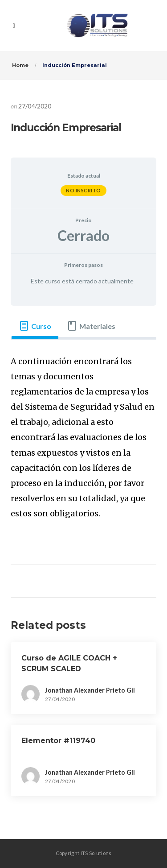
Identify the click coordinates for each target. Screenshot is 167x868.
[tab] (35, 326)
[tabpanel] (83, 443)
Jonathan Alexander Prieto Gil (90, 690)
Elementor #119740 (58, 741)
